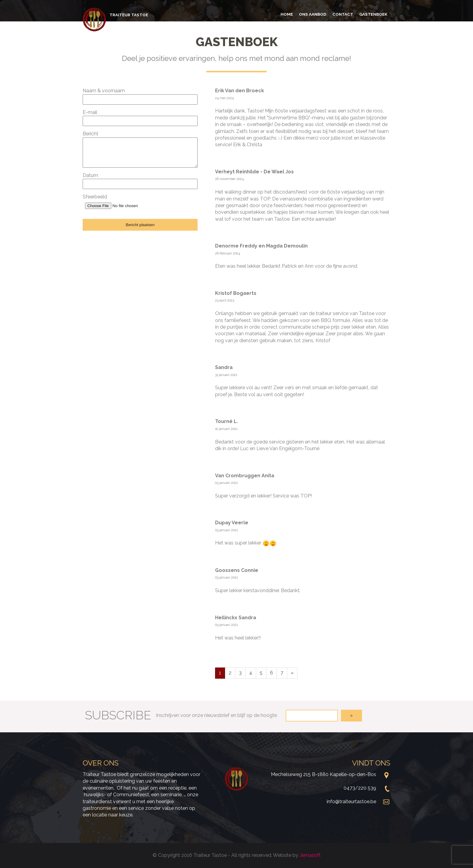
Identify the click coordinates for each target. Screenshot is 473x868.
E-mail (90, 112)
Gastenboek (373, 14)
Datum (90, 175)
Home (287, 14)
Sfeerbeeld (95, 197)
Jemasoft (310, 855)
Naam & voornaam (104, 91)
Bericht (90, 134)
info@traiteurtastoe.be (351, 802)
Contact (343, 14)
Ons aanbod (313, 14)
